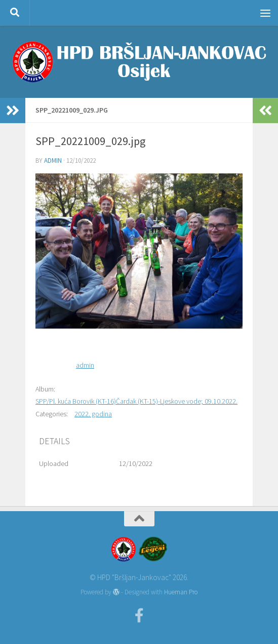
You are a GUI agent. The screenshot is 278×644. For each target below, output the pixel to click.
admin (53, 160)
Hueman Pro (181, 592)
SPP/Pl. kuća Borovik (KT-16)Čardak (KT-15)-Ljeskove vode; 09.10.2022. (136, 401)
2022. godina (93, 414)
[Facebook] (139, 616)
